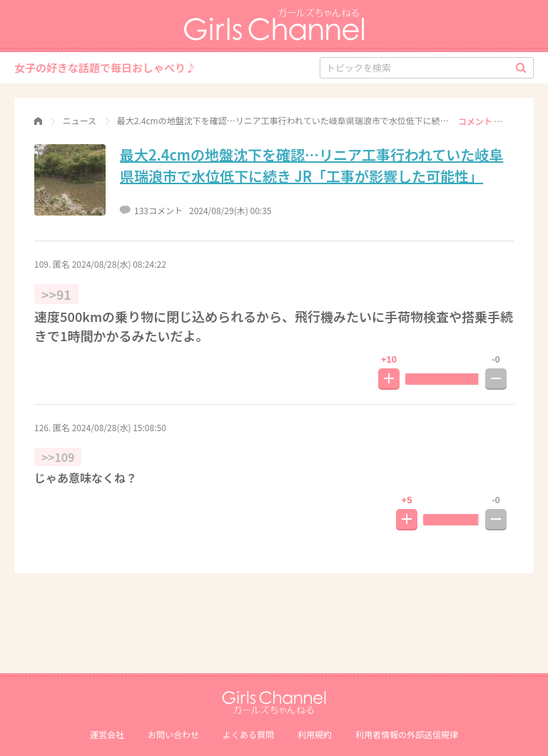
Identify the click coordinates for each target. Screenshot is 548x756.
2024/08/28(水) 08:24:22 (119, 264)
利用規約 (315, 734)
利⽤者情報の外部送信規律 (407, 734)
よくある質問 (248, 734)
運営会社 (107, 734)
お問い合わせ (173, 734)
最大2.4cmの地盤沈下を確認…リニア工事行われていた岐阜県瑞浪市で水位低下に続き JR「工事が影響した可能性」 (311, 165)
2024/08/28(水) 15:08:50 (119, 427)
